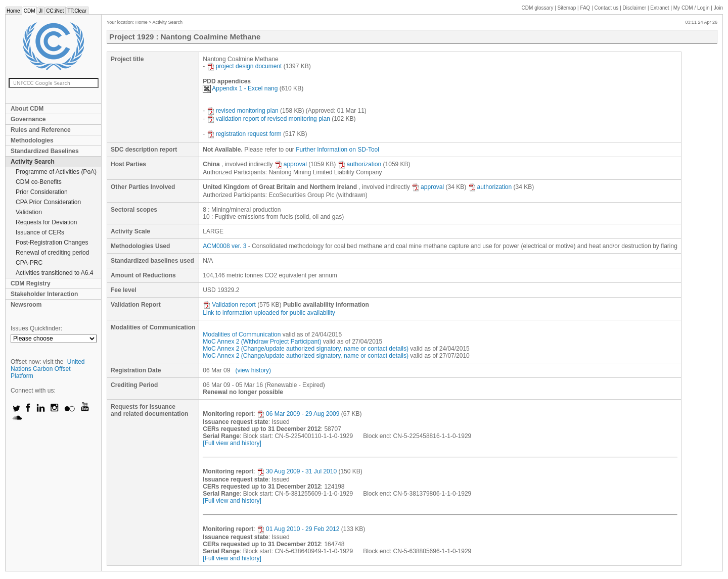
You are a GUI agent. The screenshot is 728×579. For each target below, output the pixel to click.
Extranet (659, 8)
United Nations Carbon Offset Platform (48, 369)
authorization (360, 164)
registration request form (244, 134)
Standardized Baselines (45, 151)
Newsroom (26, 305)
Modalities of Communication (242, 334)
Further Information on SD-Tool (337, 150)
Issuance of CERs (40, 232)
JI (40, 11)
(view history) (253, 370)
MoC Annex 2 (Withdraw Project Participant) (262, 342)
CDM (30, 11)
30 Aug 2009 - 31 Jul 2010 (297, 471)
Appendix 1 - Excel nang (240, 88)
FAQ (585, 8)
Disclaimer (635, 8)
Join (718, 8)
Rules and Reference (41, 130)
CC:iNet (55, 11)
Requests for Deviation (46, 222)
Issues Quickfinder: (36, 328)
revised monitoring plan (243, 111)
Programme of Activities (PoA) (56, 172)
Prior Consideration (42, 192)
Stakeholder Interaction (44, 294)
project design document (244, 66)
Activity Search (33, 162)
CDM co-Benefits (39, 182)
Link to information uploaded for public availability (269, 313)
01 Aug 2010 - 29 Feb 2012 (298, 529)
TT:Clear (77, 11)
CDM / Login (692, 8)
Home (13, 11)
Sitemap (567, 8)
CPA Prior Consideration (48, 202)
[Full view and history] (232, 443)
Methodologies (32, 140)
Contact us (607, 8)
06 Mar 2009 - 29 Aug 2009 (298, 414)
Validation (29, 212)
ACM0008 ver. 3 (224, 246)
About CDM (27, 109)
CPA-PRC (29, 263)
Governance (28, 119)
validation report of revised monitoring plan (268, 119)
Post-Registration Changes (52, 243)
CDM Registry (31, 283)
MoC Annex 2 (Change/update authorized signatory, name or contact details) (306, 349)
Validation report (229, 305)
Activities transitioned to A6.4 (54, 273)
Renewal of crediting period (52, 253)
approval (291, 164)
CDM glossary (538, 8)
